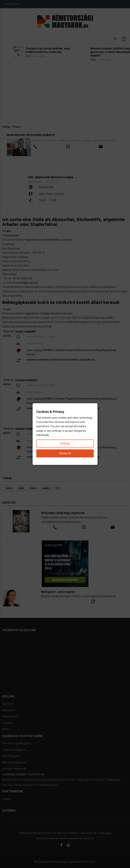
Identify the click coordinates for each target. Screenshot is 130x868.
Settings (65, 443)
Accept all (65, 453)
